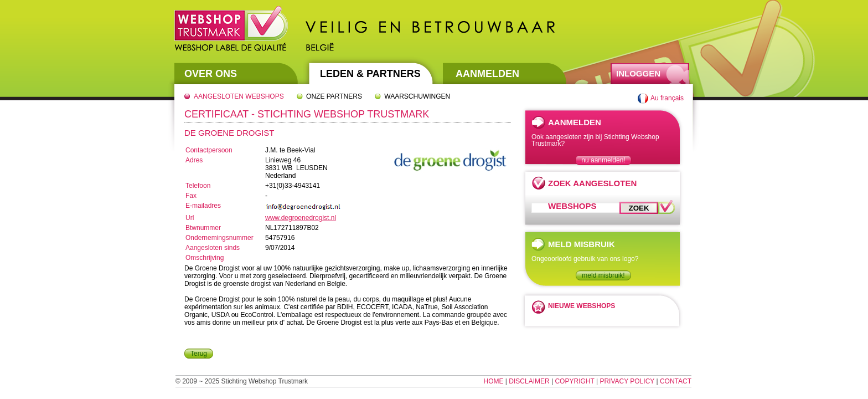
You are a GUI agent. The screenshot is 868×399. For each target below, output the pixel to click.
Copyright (574, 381)
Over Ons (211, 74)
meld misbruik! (603, 275)
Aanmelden (487, 74)
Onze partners (334, 96)
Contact (676, 381)
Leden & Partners (370, 74)
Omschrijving (205, 258)
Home (494, 381)
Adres (194, 160)
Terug (199, 354)
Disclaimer (529, 381)
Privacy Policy (627, 381)
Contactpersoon (209, 150)
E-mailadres (203, 206)
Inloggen (638, 73)
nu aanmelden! (603, 160)
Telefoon (198, 186)
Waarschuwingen (417, 96)
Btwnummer (203, 228)
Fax (191, 196)
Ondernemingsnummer (219, 238)
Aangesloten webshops (239, 96)
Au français (667, 98)
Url (190, 218)
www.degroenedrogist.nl (301, 218)
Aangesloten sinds (213, 248)
